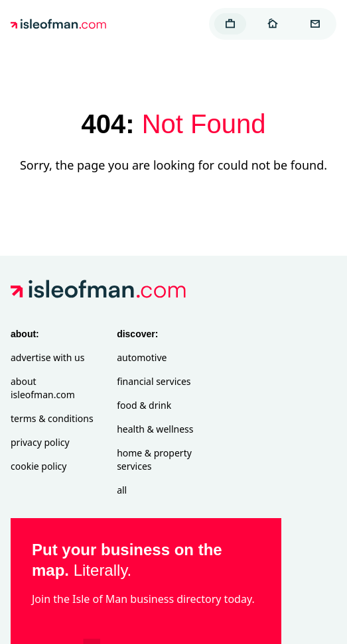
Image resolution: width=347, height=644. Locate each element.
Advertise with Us (47, 357)
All (122, 490)
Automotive (142, 357)
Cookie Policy (38, 466)
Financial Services (154, 381)
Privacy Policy (40, 442)
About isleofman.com (43, 388)
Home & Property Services (154, 459)
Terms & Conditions (52, 418)
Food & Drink (144, 405)
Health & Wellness (155, 429)
